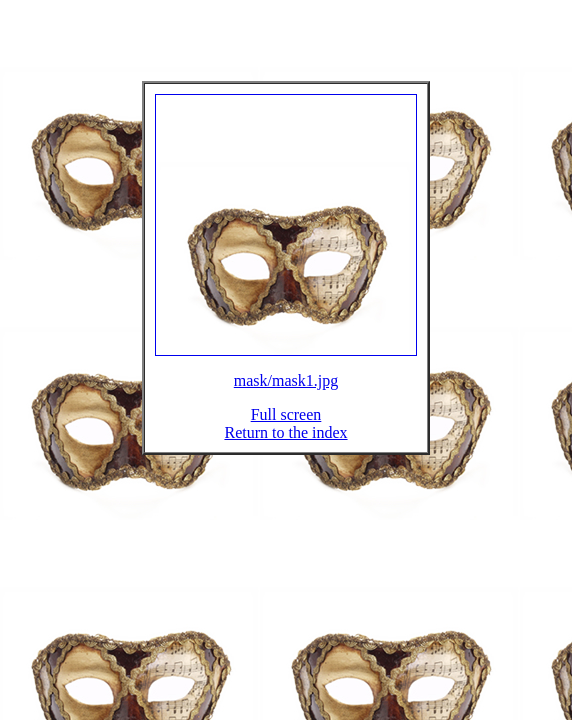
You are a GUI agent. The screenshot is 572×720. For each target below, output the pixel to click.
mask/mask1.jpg (286, 392)
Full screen (286, 426)
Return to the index (285, 444)
